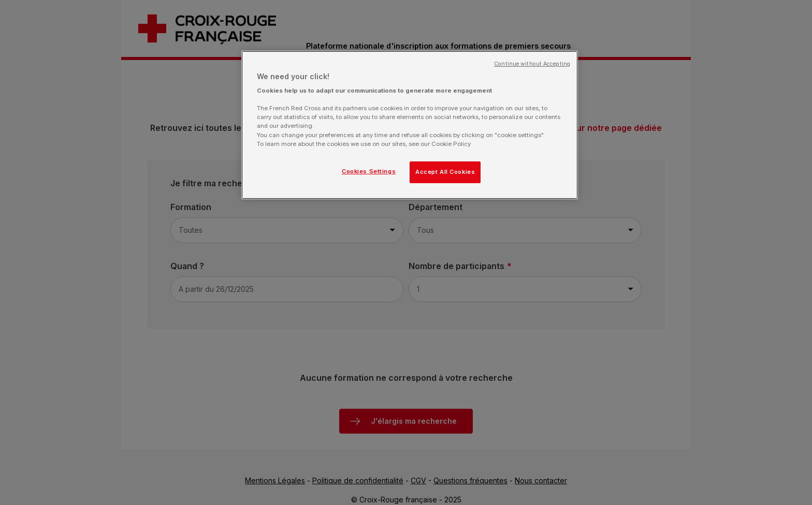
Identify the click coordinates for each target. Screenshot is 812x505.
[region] (410, 125)
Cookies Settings (369, 171)
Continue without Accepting (532, 64)
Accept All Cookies (445, 172)
